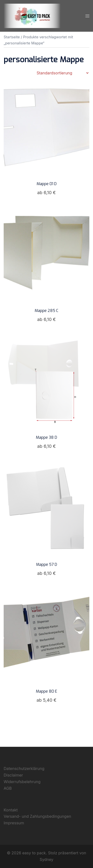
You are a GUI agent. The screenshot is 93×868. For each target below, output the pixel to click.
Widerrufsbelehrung (22, 782)
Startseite (12, 37)
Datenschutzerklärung (24, 768)
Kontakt (11, 810)
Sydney (46, 859)
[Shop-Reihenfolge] (62, 73)
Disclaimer (13, 775)
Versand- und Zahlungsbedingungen (37, 816)
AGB (8, 788)
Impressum (14, 823)
